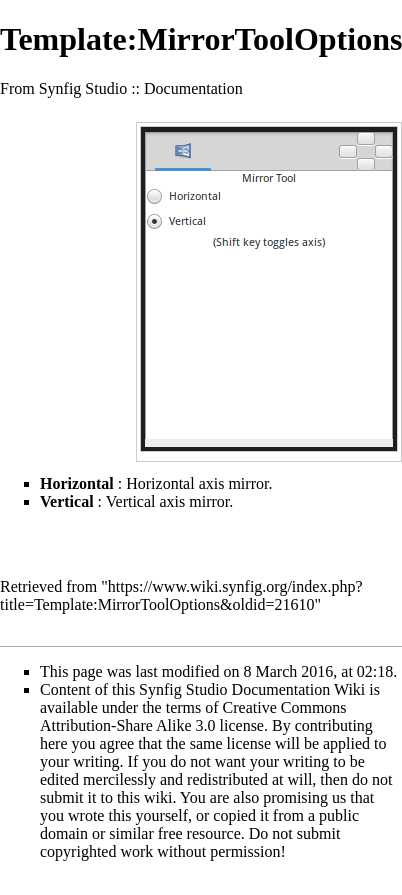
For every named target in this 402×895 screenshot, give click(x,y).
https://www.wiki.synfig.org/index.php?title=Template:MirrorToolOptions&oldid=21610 (181, 595)
